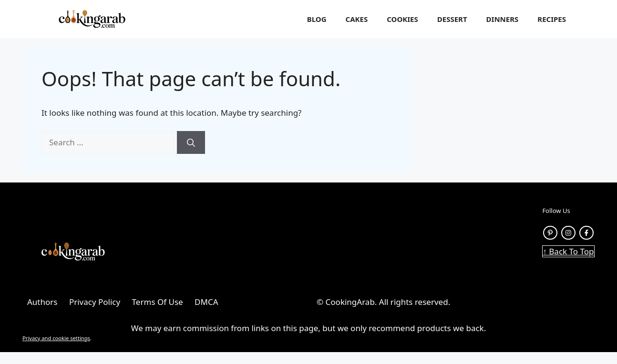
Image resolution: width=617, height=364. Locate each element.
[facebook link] (586, 233)
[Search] (191, 142)
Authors (42, 302)
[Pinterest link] (550, 233)
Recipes (552, 19)
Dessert (452, 19)
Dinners (503, 19)
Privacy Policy (95, 302)
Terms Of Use (158, 302)
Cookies (402, 19)
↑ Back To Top (568, 251)
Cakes (357, 19)
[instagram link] (568, 233)
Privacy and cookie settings (56, 338)
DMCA (206, 302)
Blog (317, 19)
